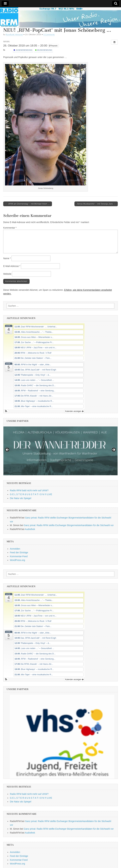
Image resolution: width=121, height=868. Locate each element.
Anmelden (15, 549)
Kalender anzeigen (74, 411)
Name (7, 258)
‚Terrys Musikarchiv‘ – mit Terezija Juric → (96, 204)
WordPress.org (17, 560)
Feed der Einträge (19, 552)
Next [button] (114, 450)
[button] (6, 411)
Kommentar (10, 228)
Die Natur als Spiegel (21, 498)
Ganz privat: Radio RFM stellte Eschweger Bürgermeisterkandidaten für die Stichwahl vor (69, 525)
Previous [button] (7, 450)
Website (7, 274)
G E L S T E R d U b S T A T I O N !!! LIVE (31, 494)
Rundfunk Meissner (14, 34)
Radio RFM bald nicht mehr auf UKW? (29, 490)
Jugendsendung (23, 50)
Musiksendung (44, 50)
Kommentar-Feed (19, 556)
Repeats (54, 46)
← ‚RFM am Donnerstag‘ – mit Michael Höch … (28, 204)
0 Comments (49, 34)
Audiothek (30, 529)
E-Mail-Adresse (12, 266)
